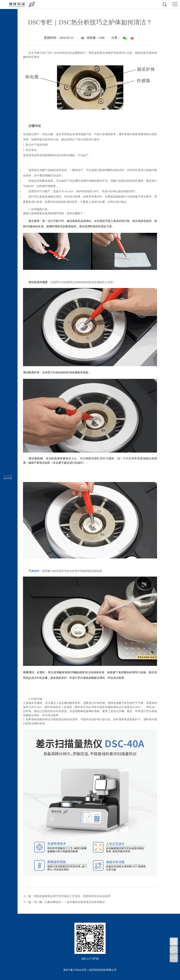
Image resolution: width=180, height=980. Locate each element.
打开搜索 (165, 4)
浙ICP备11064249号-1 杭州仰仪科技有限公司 (90, 970)
